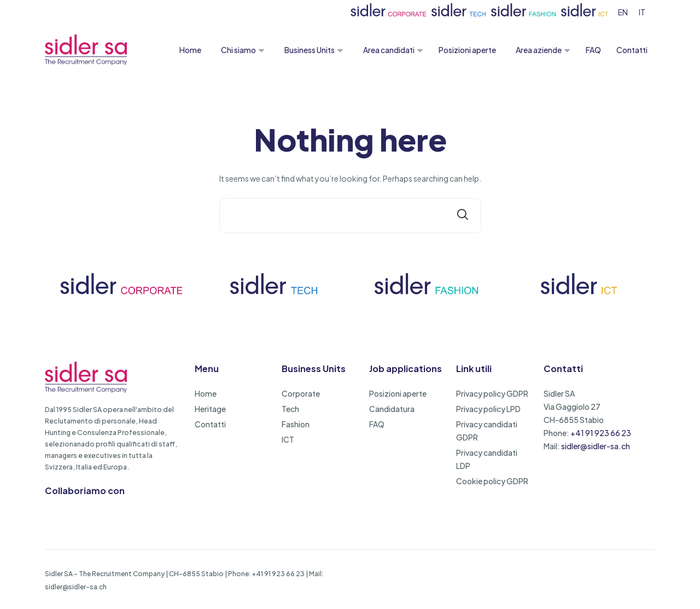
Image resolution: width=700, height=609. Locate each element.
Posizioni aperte (467, 50)
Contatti (632, 50)
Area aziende (539, 50)
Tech (290, 409)
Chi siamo (238, 50)
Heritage (210, 409)
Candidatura (392, 409)
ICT (288, 439)
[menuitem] (623, 12)
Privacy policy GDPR (492, 393)
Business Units (310, 50)
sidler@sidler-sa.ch (596, 446)
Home (190, 50)
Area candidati (389, 50)
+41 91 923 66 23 (601, 433)
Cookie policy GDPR (492, 481)
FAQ (593, 50)
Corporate (301, 393)
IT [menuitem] (642, 12)
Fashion (296, 424)
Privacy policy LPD (488, 409)
